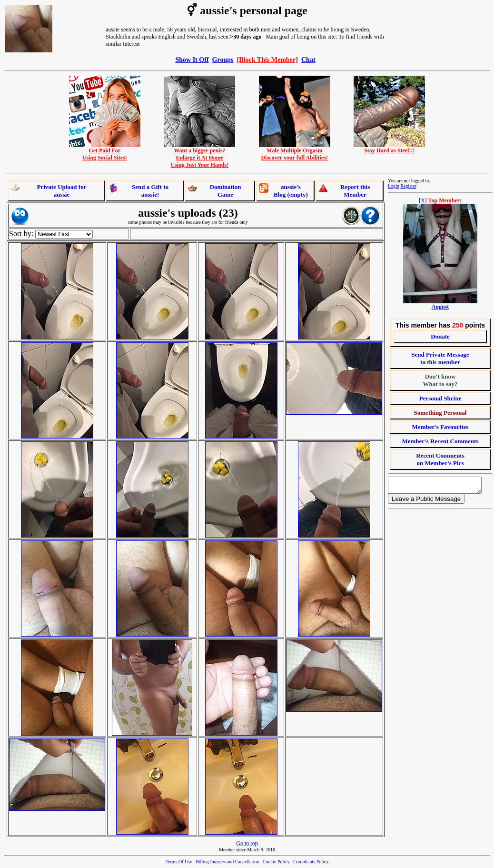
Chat (308, 60)
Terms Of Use (179, 862)
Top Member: (445, 200)
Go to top (247, 843)
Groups (223, 60)
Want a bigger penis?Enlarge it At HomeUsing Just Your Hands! (199, 155)
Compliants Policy (311, 862)
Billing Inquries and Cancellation (227, 862)
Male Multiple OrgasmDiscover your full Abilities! (295, 151)
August (440, 307)
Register (408, 186)
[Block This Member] (267, 60)
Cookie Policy (276, 862)
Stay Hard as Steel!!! (389, 148)
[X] (423, 200)
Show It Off (192, 60)
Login (394, 186)
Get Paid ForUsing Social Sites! (105, 151)
